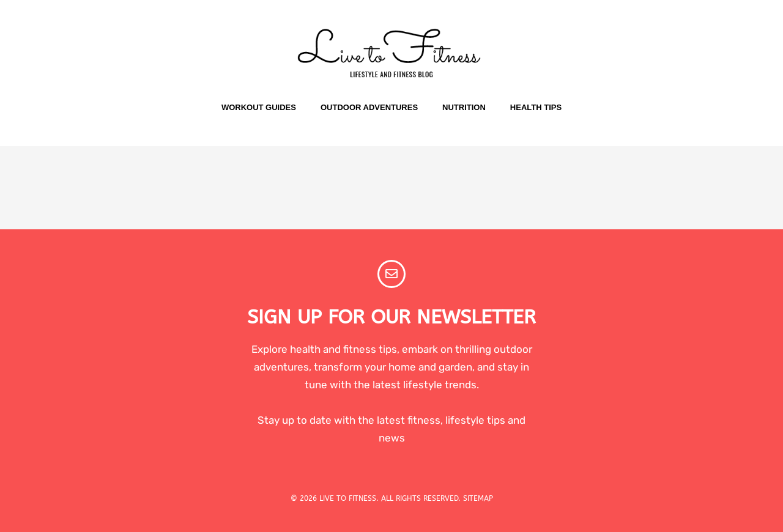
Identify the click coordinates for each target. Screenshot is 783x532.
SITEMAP (478, 498)
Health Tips (536, 107)
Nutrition (464, 107)
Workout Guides (259, 107)
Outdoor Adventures (369, 107)
